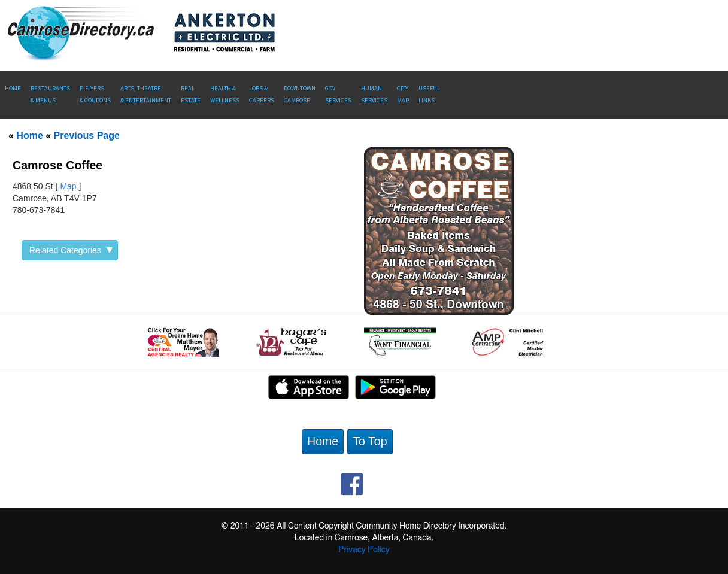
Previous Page (87, 136)
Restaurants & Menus (50, 94)
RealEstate (191, 94)
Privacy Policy (364, 550)
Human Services (374, 94)
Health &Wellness (225, 94)
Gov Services (338, 94)
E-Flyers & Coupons (95, 94)
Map (68, 186)
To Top (370, 441)
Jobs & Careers (262, 94)
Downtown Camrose (300, 94)
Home (13, 88)
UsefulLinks (429, 94)
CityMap (403, 94)
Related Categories (71, 250)
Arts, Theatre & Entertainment (146, 94)
